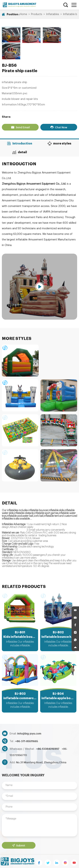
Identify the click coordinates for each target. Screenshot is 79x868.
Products (37, 14)
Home (24, 14)
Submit (19, 829)
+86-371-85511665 (27, 724)
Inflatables (53, 14)
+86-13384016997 (48, 732)
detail (20, 135)
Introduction (20, 126)
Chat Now (59, 110)
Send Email (20, 110)
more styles (59, 126)
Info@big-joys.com (29, 717)
